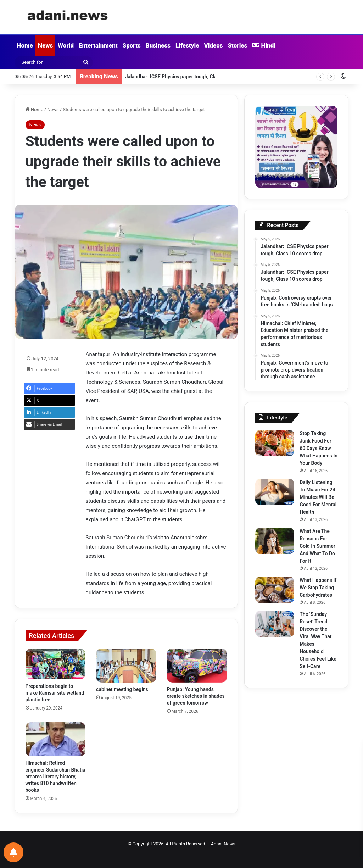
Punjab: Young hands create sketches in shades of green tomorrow (196, 696)
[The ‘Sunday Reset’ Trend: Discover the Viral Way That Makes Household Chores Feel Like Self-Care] (275, 624)
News (45, 45)
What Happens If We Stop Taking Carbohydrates (318, 588)
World (66, 45)
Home (25, 45)
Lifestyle (187, 45)
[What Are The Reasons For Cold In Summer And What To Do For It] (275, 541)
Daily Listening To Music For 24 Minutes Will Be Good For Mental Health (318, 497)
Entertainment (98, 45)
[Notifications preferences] (13, 852)
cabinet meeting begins (122, 689)
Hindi (264, 45)
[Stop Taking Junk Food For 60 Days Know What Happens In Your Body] (275, 443)
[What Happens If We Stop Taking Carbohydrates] (275, 590)
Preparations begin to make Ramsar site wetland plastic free (55, 693)
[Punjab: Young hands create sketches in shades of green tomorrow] (197, 666)
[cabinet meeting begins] (126, 666)
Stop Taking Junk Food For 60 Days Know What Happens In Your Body (319, 448)
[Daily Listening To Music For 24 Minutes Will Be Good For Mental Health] (275, 492)
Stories (237, 45)
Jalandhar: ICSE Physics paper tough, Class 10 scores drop (191, 77)
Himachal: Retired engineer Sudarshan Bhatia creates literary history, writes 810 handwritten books (55, 777)
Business (158, 45)
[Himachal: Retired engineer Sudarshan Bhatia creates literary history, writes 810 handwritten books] (56, 739)
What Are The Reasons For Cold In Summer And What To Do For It (317, 546)
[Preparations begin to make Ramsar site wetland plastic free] (56, 664)
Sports (132, 45)
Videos (213, 45)
